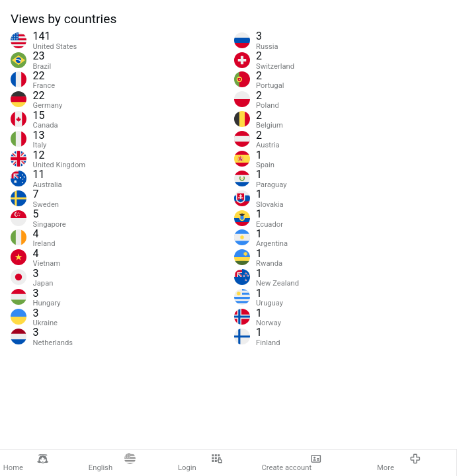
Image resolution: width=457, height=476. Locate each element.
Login (200, 463)
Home (26, 463)
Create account (292, 463)
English (112, 463)
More (399, 463)
